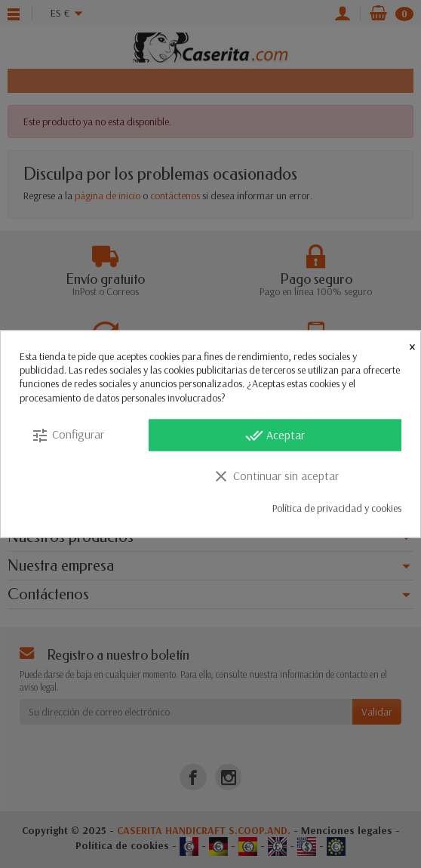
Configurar (68, 435)
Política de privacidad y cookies (337, 507)
